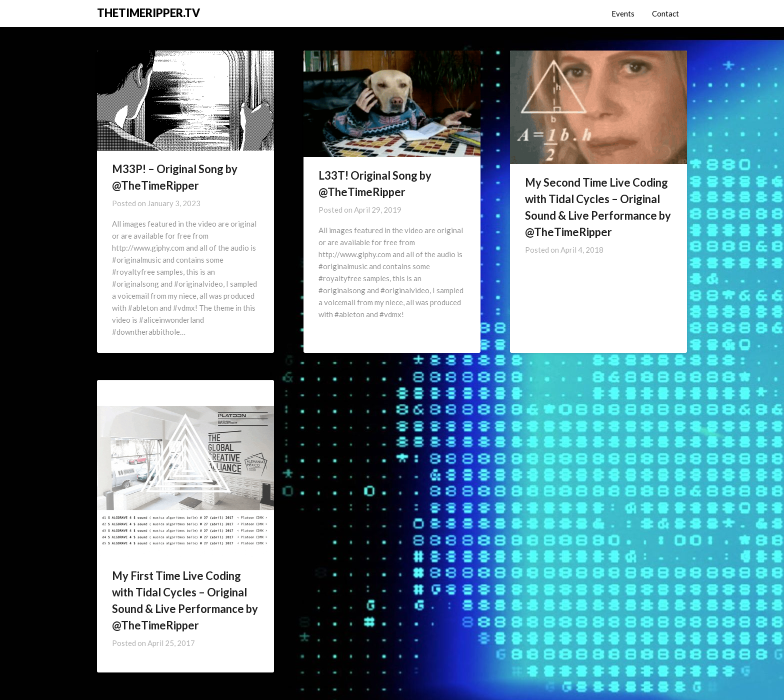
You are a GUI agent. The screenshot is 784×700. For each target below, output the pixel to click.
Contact (665, 14)
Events (623, 14)
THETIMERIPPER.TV (148, 13)
